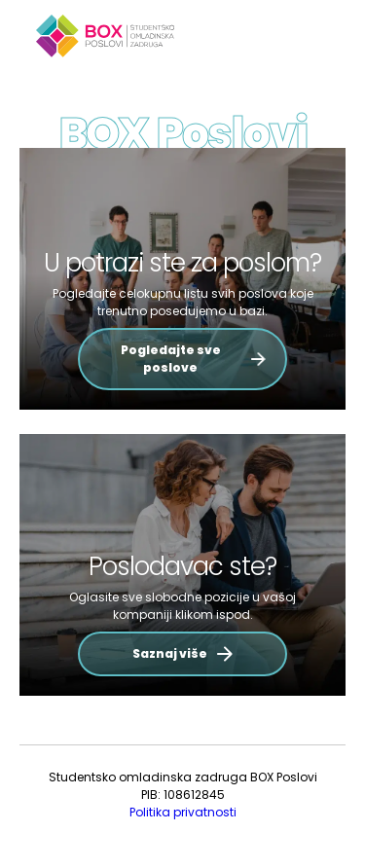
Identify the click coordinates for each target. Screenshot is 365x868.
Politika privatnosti (183, 812)
